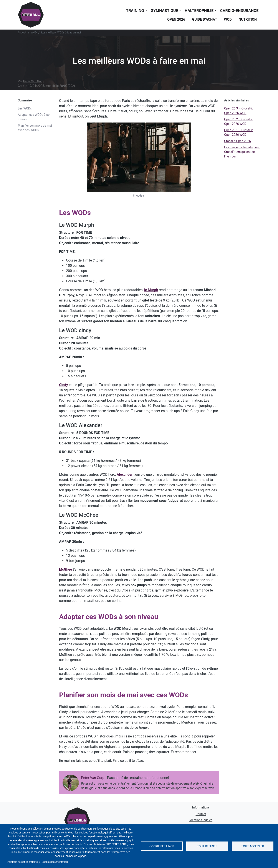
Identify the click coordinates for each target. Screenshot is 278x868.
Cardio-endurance (239, 11)
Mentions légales (201, 820)
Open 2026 (176, 19)
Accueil (22, 33)
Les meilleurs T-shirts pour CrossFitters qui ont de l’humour (242, 152)
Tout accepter (253, 846)
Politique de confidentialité (22, 862)
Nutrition (248, 19)
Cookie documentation (55, 862)
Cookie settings (162, 846)
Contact (201, 814)
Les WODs (25, 108)
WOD (228, 19)
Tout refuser (207, 846)
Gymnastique (164, 11)
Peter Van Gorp (33, 81)
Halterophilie (199, 11)
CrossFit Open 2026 (237, 141)
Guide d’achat (204, 19)
